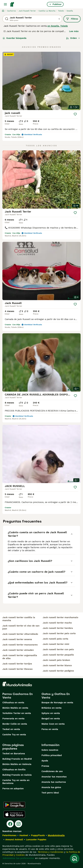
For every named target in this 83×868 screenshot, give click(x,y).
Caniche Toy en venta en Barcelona (16, 782)
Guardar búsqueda (15, 38)
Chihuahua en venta (13, 703)
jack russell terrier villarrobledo (20, 634)
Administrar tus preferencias (18, 858)
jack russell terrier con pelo (58, 649)
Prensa (45, 766)
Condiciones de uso (52, 771)
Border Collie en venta (15, 724)
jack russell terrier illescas (17, 669)
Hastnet (24, 835)
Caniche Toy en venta (14, 735)
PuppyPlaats (38, 835)
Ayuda (45, 761)
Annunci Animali (14, 840)
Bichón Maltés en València (17, 764)
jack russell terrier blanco (57, 665)
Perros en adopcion (13, 789)
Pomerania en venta (13, 719)
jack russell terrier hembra (58, 628)
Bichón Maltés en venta (15, 708)
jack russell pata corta (55, 639)
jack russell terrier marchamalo (60, 617)
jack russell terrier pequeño (58, 655)
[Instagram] (19, 824)
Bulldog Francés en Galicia (17, 775)
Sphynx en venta (51, 713)
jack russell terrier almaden (18, 650)
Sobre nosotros (50, 750)
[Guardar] (75, 114)
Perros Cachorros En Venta (18, 696)
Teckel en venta (11, 729)
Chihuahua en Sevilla (14, 770)
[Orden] (73, 38)
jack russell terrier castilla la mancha (19, 619)
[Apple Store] (14, 814)
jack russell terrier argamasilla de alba (20, 657)
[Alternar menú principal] (5, 4)
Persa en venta (50, 729)
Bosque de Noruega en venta (57, 703)
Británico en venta (52, 708)
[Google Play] (14, 805)
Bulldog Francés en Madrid (17, 759)
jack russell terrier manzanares (20, 645)
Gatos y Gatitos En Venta (56, 696)
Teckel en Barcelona (14, 754)
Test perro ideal (50, 793)
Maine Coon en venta (53, 724)
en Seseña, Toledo (58, 26)
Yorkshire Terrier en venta (17, 713)
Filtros (72, 19)
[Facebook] (10, 824)
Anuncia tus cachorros (54, 782)
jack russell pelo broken (56, 660)
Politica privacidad (52, 755)
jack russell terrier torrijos (17, 664)
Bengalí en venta (51, 719)
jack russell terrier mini (56, 644)
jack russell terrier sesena (17, 639)
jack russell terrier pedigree (58, 671)
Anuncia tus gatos (51, 787)
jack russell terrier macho (57, 623)
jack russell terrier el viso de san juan (21, 627)
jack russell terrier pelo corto (59, 633)
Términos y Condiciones (50, 852)
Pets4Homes (9, 835)
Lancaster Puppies (36, 840)
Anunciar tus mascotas (54, 777)
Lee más (74, 31)
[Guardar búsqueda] (75, 859)
